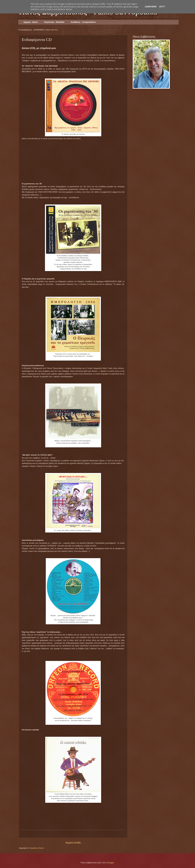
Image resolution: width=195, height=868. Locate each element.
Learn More (151, 7)
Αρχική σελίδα (73, 843)
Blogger (111, 863)
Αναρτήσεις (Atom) (36, 848)
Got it (162, 7)
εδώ (56, 30)
